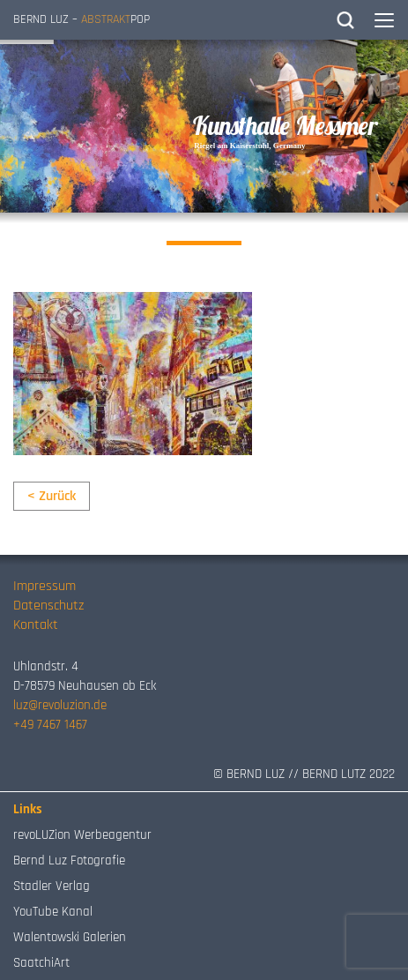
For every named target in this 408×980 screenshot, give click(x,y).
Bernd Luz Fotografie (69, 860)
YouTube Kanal (53, 912)
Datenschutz (48, 606)
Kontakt (36, 625)
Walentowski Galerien (70, 937)
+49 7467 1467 (50, 725)
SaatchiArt (41, 963)
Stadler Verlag (52, 886)
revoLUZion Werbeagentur (82, 835)
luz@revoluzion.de (60, 705)
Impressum (45, 586)
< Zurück (52, 496)
